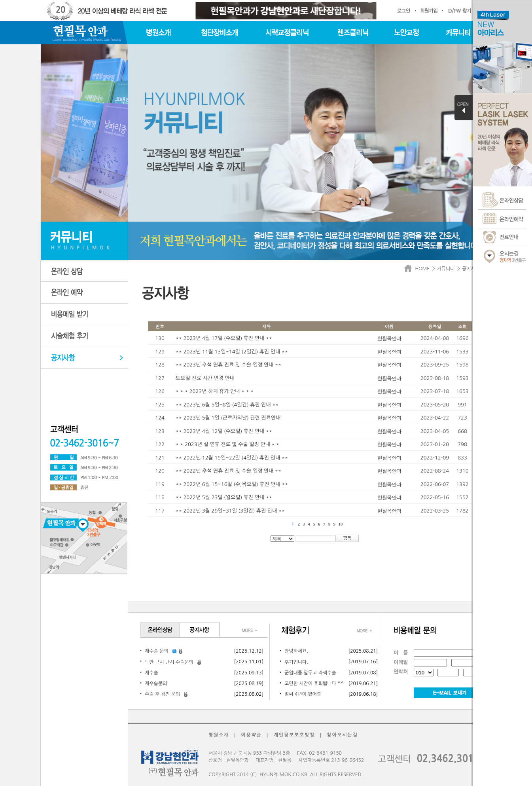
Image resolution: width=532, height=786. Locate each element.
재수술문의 (156, 683)
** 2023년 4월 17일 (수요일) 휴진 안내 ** (224, 338)
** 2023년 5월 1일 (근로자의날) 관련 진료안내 (228, 418)
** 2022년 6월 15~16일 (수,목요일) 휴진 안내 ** (232, 484)
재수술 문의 (157, 651)
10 (340, 524)
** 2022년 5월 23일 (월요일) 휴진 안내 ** (224, 497)
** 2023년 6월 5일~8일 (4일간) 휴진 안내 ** (227, 405)
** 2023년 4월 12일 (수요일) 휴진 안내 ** (224, 431)
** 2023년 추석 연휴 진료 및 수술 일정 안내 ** (228, 365)
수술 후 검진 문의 (162, 694)
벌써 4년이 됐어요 (303, 694)
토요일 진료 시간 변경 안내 (205, 378)
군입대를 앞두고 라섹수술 (310, 673)
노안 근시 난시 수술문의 (169, 662)
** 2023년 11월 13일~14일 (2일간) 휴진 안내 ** (232, 352)
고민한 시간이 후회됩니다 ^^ (314, 683)
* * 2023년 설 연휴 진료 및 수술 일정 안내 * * (227, 444)
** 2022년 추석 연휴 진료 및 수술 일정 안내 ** (228, 471)
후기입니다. (296, 662)
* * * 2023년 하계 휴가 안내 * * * (215, 391)
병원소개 (219, 735)
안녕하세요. (296, 651)
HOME (418, 269)
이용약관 (251, 735)
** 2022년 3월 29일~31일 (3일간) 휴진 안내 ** (230, 511)
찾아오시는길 (342, 735)
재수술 (151, 673)
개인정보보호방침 (294, 735)
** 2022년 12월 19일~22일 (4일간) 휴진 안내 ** (232, 458)
